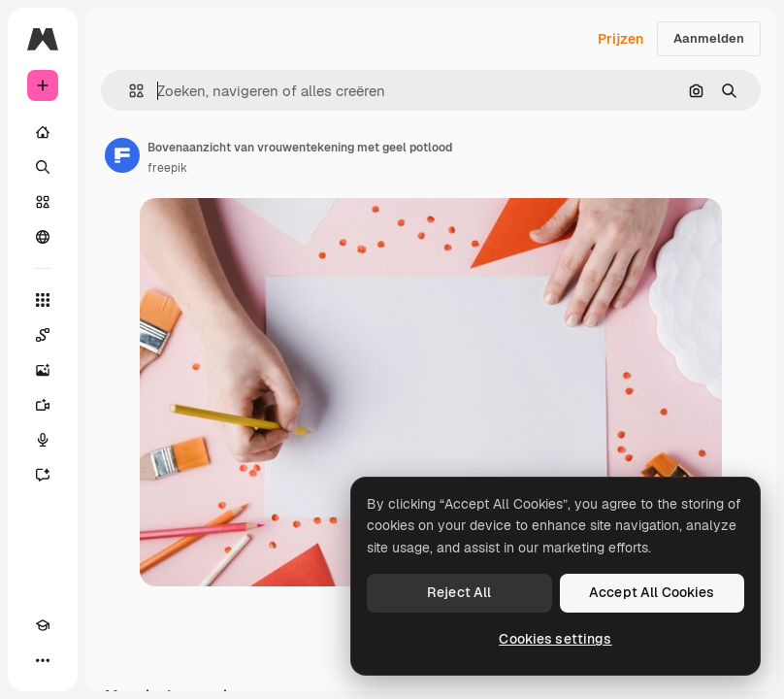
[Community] (43, 237)
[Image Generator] (43, 370)
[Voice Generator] (43, 440)
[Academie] (43, 625)
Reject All (459, 592)
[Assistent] (43, 475)
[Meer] (43, 660)
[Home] (43, 132)
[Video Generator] (43, 405)
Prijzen (621, 39)
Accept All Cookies (652, 592)
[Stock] (43, 202)
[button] (129, 91)
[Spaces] (43, 335)
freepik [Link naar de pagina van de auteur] (167, 168)
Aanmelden (709, 38)
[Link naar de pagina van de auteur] (122, 155)
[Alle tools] (43, 300)
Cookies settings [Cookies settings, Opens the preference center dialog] (555, 639)
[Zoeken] (43, 167)
